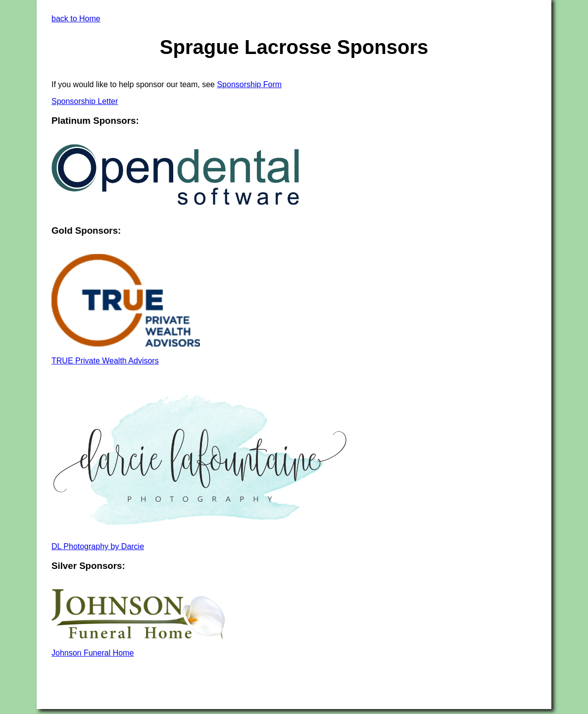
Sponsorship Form (249, 84)
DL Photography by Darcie (98, 546)
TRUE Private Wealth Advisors (105, 361)
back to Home (76, 19)
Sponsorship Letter (85, 101)
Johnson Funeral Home (93, 653)
